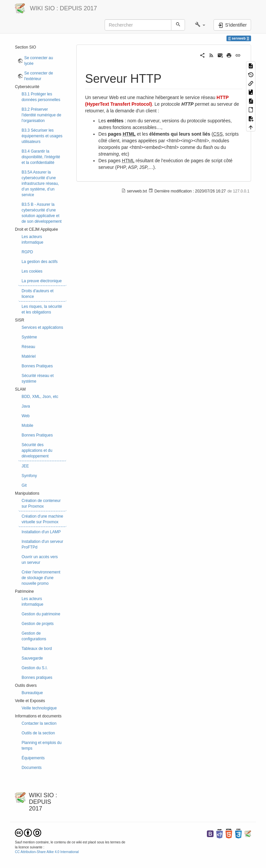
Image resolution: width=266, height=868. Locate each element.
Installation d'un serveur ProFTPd (42, 544)
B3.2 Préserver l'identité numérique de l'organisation (41, 115)
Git (24, 485)
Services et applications (42, 327)
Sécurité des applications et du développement (37, 450)
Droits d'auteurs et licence (38, 294)
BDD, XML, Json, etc (40, 397)
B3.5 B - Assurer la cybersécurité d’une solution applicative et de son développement (42, 213)
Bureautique (32, 693)
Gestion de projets (38, 624)
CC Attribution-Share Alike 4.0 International (47, 852)
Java (26, 406)
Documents (32, 768)
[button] (200, 25)
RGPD (27, 252)
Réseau (28, 347)
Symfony (29, 476)
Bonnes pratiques (37, 678)
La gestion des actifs (40, 262)
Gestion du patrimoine (41, 614)
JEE (25, 466)
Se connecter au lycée (39, 61)
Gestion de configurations (34, 636)
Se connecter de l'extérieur (39, 76)
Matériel (29, 356)
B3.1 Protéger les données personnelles (41, 97)
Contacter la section (39, 723)
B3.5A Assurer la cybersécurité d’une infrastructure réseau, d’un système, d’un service (40, 184)
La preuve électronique (42, 281)
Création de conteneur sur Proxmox (41, 503)
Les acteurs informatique (32, 240)
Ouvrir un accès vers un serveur (40, 560)
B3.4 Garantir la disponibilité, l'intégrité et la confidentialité (41, 157)
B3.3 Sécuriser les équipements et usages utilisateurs (42, 136)
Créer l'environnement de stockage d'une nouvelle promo (41, 578)
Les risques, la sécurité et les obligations (42, 309)
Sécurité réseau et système (38, 378)
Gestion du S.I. (35, 668)
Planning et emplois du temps (42, 745)
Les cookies (32, 271)
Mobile (27, 426)
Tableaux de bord (37, 649)
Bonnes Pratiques (37, 366)
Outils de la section (38, 733)
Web (26, 416)
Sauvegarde (32, 658)
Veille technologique (39, 708)
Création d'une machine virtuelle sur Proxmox (42, 519)
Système (29, 337)
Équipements (33, 758)
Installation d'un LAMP (41, 532)
